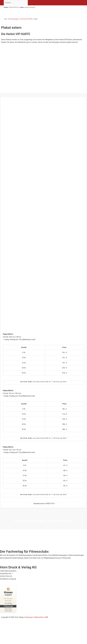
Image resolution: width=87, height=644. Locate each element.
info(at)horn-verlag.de (31, 7)
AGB (46, 621)
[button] (37, 7)
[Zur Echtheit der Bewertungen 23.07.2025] (9, 613)
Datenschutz (39, 621)
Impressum (29, 621)
